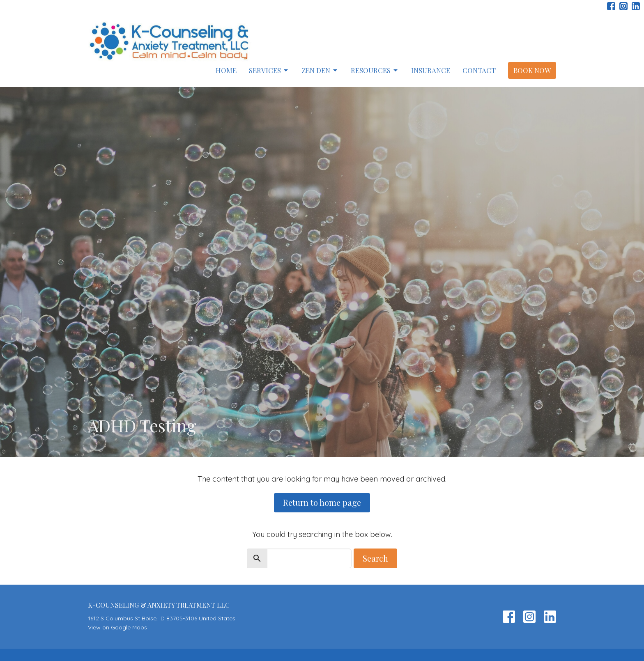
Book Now (532, 70)
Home (226, 70)
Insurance (431, 70)
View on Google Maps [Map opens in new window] (117, 627)
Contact (479, 70)
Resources (375, 70)
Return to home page (322, 502)
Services (269, 70)
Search (375, 558)
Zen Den (320, 70)
